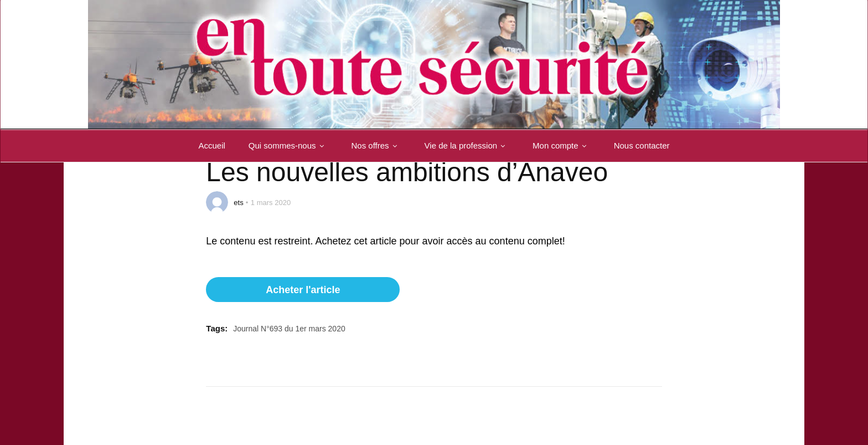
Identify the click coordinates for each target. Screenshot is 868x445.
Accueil (211, 145)
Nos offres (376, 145)
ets (238, 203)
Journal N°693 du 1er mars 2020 (289, 329)
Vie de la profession (467, 145)
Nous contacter (642, 145)
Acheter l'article (303, 290)
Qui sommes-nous (288, 145)
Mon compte (562, 145)
